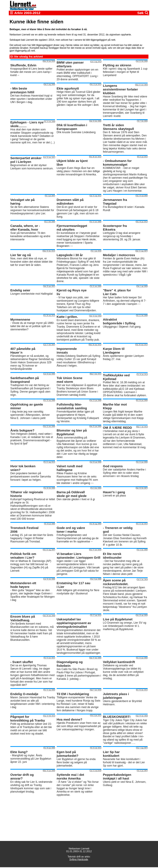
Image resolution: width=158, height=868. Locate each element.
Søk (143, 13)
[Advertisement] (79, 819)
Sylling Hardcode (79, 859)
